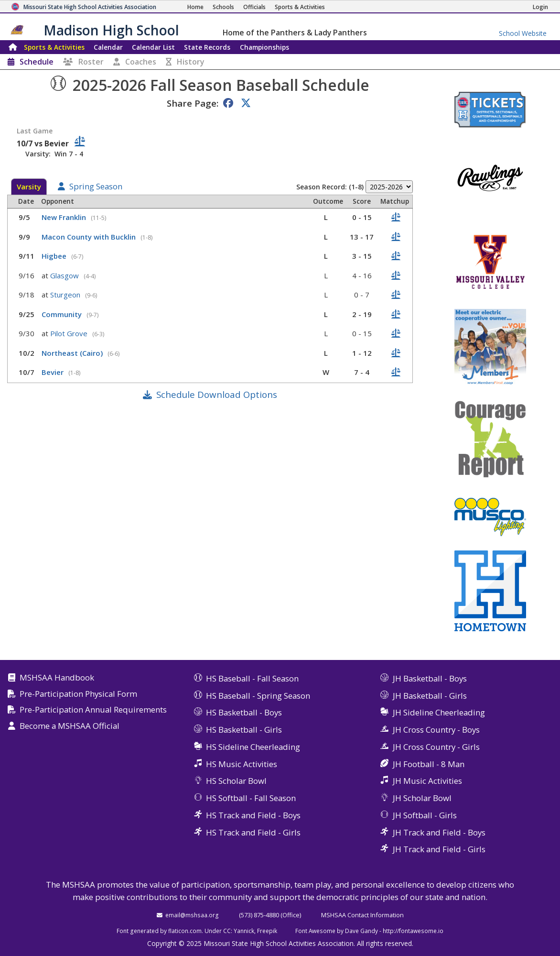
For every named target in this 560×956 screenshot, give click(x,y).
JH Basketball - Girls (430, 696)
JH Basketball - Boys (430, 678)
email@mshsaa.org (192, 915)
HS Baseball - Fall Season (252, 678)
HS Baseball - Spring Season (258, 696)
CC (227, 931)
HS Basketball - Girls (244, 730)
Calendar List (153, 47)
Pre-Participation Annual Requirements (93, 710)
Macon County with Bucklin (90, 237)
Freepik (267, 931)
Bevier (54, 372)
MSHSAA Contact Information (362, 915)
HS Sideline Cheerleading (253, 747)
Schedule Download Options (217, 394)
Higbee (55, 256)
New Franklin (65, 217)
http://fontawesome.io (413, 931)
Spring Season (96, 187)
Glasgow (65, 275)
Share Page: (193, 103)
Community (63, 314)
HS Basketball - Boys (244, 712)
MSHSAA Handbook (57, 678)
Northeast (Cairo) (73, 353)
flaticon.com (185, 931)
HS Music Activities (242, 764)
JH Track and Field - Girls (439, 849)
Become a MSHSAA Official (70, 726)
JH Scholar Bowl (422, 798)
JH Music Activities (427, 781)
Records (207, 47)
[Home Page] (195, 7)
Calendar (108, 47)
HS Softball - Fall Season (251, 798)
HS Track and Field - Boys (253, 815)
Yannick (244, 931)
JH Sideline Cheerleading (439, 712)
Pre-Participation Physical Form (78, 694)
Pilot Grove (70, 333)
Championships (264, 47)
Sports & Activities (54, 47)
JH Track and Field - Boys (439, 832)
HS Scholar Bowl (236, 781)
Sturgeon (66, 295)
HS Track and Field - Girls (253, 832)
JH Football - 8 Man (429, 764)
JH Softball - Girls (425, 815)
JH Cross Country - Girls (436, 747)
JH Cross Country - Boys (436, 730)
